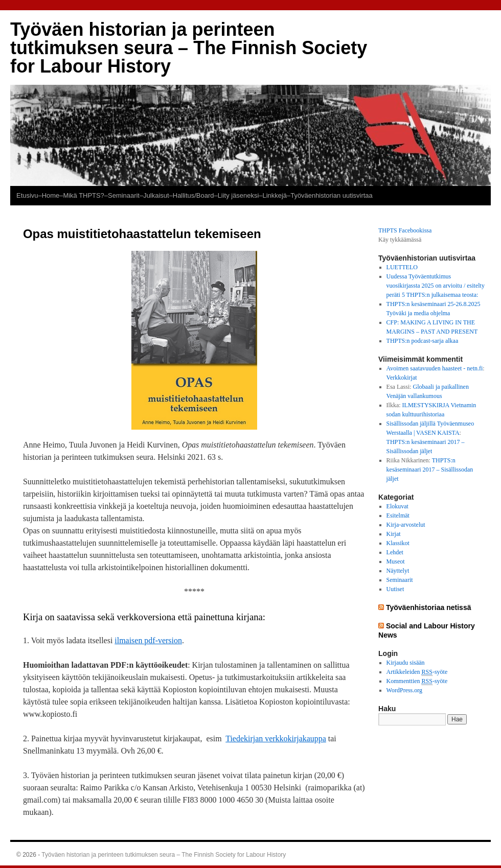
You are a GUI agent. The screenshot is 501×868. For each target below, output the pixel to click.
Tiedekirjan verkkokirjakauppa (276, 738)
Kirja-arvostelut (406, 525)
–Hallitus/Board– (193, 195)
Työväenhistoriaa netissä (429, 607)
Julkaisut (156, 195)
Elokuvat (397, 506)
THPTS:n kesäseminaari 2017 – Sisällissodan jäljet (430, 470)
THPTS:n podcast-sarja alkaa (423, 341)
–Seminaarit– (124, 195)
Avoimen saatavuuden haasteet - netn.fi (435, 368)
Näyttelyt (398, 571)
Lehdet (395, 552)
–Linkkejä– (275, 195)
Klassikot (398, 543)
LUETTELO (402, 267)
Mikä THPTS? (83, 195)
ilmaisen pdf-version (148, 640)
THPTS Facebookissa (405, 230)
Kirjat (394, 534)
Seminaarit (400, 580)
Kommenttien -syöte (417, 681)
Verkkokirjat (402, 378)
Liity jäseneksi (238, 195)
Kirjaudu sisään (406, 663)
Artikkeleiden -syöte (417, 672)
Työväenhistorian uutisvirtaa (332, 195)
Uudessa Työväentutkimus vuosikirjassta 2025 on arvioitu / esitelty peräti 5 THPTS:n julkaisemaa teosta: (436, 286)
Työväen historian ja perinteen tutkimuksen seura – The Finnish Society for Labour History (189, 48)
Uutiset (395, 589)
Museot (396, 561)
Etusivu (27, 195)
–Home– (50, 195)
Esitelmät (398, 515)
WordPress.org (404, 690)
